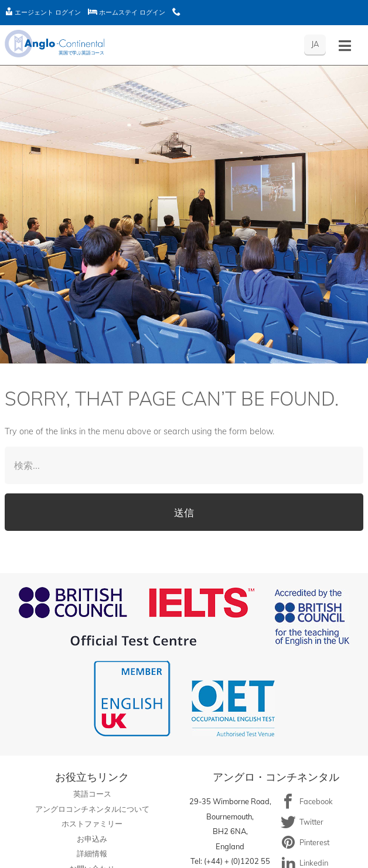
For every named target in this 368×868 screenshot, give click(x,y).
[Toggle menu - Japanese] (345, 46)
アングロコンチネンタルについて (92, 809)
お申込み (92, 839)
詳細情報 (92, 853)
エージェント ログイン (43, 12)
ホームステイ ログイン (127, 12)
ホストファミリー (92, 824)
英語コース (92, 794)
